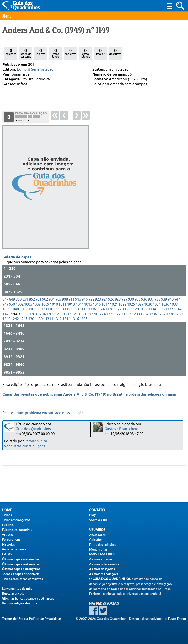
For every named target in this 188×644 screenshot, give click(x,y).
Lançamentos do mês (17, 589)
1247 (23, 319)
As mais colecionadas (104, 564)
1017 (105, 304)
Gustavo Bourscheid (121, 429)
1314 (66, 319)
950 (12, 304)
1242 (15, 319)
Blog (92, 515)
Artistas (8, 535)
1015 (88, 304)
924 (105, 300)
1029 (140, 304)
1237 (162, 314)
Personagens (11, 539)
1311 (49, 319)
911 (71, 300)
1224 (102, 314)
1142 (178, 309)
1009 (45, 304)
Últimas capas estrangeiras (21, 569)
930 (131, 300)
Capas (7, 554)
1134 (152, 309)
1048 (15, 309)
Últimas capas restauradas (21, 564)
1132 (143, 309)
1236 (153, 314)
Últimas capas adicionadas (21, 559)
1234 (144, 314)
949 (5, 304)
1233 (136, 314)
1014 (80, 304)
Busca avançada (13, 593)
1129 (135, 309)
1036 (165, 304)
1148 (6, 314)
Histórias (8, 544)
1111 (58, 309)
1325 (83, 319)
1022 (122, 304)
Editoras (8, 525)
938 (157, 300)
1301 (32, 319)
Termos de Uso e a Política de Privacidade (31, 619)
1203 (33, 314)
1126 (109, 309)
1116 (92, 309)
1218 (84, 314)
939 (164, 300)
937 (151, 300)
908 (65, 300)
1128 (126, 309)
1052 (23, 309)
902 (45, 300)
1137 (169, 309)
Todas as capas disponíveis (21, 574)
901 (38, 300)
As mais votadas (101, 559)
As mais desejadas (102, 569)
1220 (93, 314)
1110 (49, 309)
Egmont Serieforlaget (35, 70)
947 (177, 300)
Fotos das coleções (103, 545)
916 (85, 300)
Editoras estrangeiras (17, 530)
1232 (127, 314)
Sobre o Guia (98, 520)
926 (111, 300)
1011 (62, 304)
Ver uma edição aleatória (20, 603)
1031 (157, 304)
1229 (119, 314)
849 (12, 300)
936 (144, 300)
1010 (54, 304)
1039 (6, 309)
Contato (97, 510)
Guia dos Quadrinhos (33, 429)
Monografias (98, 549)
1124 (101, 309)
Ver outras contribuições (25, 446)
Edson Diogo (177, 619)
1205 (50, 314)
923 (98, 300)
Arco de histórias (14, 549)
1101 (32, 309)
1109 (41, 309)
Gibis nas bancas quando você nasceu (28, 598)
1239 (179, 314)
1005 (28, 304)
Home (7, 510)
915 (78, 300)
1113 (75, 309)
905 (58, 300)
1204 (42, 314)
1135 (161, 309)
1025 (131, 304)
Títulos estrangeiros (16, 520)
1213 (76, 314)
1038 (174, 304)
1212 (67, 314)
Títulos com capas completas (22, 579)
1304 (41, 319)
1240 (6, 319)
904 (52, 300)
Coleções (96, 540)
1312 (58, 319)
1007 (37, 304)
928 (118, 300)
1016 (97, 304)
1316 (75, 319)
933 (138, 300)
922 (91, 300)
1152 (24, 314)
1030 (148, 304)
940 (171, 300)
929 (124, 300)
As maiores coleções (104, 574)
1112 (66, 309)
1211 (59, 314)
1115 (83, 309)
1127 (118, 309)
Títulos (7, 515)
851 (25, 300)
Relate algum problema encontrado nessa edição (43, 413)
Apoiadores (97, 535)
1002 (20, 304)
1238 (170, 314)
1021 (114, 304)
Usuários (97, 530)
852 (32, 300)
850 (19, 300)
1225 (110, 314)
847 (5, 300)
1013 (71, 304)
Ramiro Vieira (36, 441)
